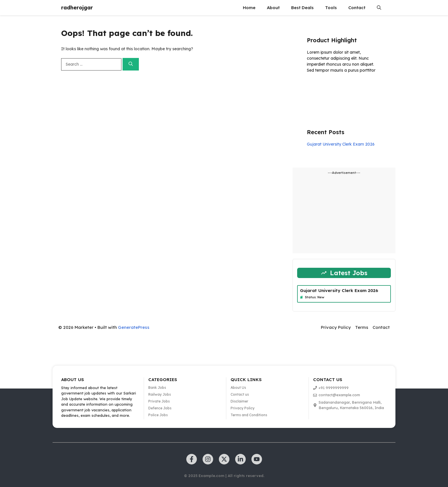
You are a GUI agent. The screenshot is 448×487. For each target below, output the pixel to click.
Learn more (325, 87)
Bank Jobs (157, 388)
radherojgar (77, 8)
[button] (379, 8)
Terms (362, 327)
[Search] (131, 64)
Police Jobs (158, 415)
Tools (331, 8)
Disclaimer (239, 401)
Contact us (240, 394)
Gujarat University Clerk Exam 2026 (341, 144)
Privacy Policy (336, 327)
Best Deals (302, 8)
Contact (357, 8)
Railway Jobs (160, 394)
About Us (238, 388)
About (273, 8)
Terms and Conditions (249, 415)
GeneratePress (134, 327)
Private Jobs (159, 401)
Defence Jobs (160, 408)
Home (249, 8)
